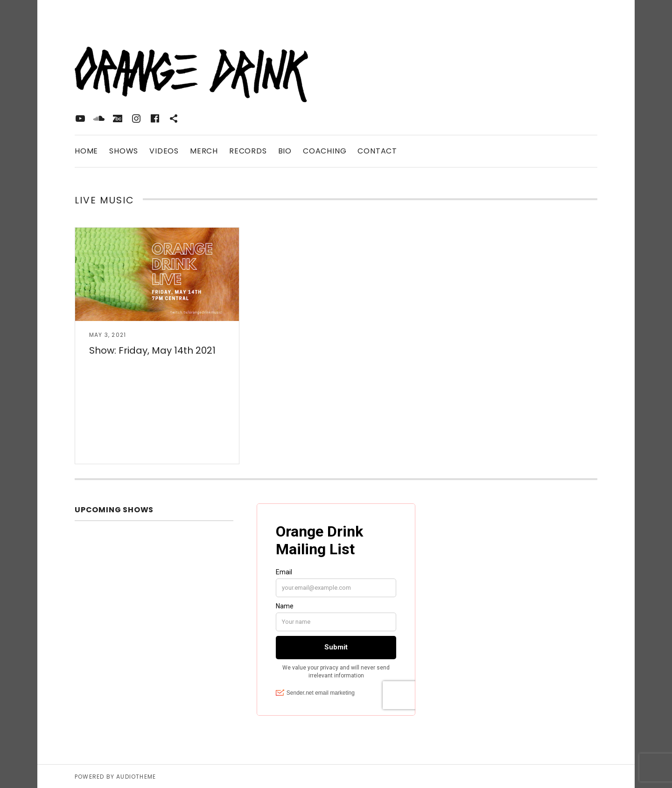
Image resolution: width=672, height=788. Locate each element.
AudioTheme (136, 777)
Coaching (325, 151)
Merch (204, 151)
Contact (377, 151)
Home (86, 151)
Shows (124, 151)
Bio (285, 151)
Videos (164, 151)
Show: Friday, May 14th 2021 (152, 350)
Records (248, 151)
